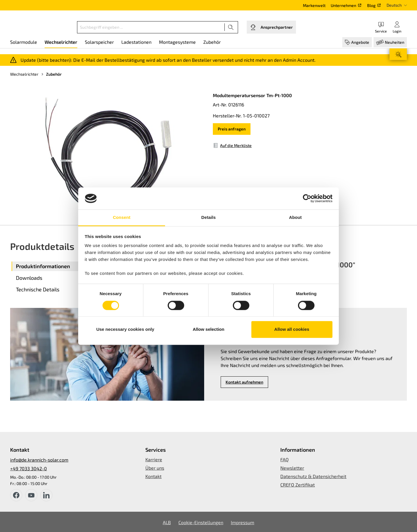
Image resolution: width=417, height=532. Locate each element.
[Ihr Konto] (397, 27)
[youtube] (31, 495)
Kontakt (153, 476)
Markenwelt (314, 5)
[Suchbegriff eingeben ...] (151, 27)
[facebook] (16, 495)
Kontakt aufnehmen (244, 382)
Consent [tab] (122, 218)
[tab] (58, 266)
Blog (371, 5)
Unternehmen (343, 5)
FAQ (285, 459)
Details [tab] (209, 218)
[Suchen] (231, 27)
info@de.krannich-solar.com (39, 460)
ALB (167, 522)
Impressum (243, 522)
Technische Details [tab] (38, 289)
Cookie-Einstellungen (201, 522)
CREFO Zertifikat (298, 485)
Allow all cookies (292, 329)
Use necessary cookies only (125, 329)
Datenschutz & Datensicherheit (313, 476)
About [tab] (295, 218)
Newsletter (292, 468)
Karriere (154, 459)
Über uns (155, 468)
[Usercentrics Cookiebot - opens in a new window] (307, 198)
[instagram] (46, 495)
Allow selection (208, 329)
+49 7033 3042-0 (29, 468)
